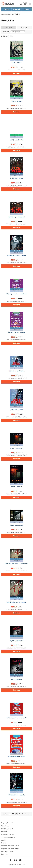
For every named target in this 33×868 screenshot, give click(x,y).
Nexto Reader (5, 826)
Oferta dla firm (5, 854)
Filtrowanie (24, 27)
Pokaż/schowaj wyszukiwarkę (21, 4)
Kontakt (3, 843)
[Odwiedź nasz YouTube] (20, 860)
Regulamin (4, 831)
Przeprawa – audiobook (16, 371)
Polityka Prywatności (7, 829)
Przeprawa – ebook (16, 410)
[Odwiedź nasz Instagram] (15, 860)
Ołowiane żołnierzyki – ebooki (16, 602)
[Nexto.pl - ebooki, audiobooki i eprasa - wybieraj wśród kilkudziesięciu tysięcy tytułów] (8, 4)
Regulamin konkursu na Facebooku (11, 846)
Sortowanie (9, 27)
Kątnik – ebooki (16, 679)
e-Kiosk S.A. (22, 865)
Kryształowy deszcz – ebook (16, 255)
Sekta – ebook (17, 63)
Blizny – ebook (16, 101)
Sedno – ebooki (16, 487)
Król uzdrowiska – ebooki (16, 756)
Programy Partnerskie (7, 823)
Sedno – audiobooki (16, 448)
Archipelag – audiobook (16, 217)
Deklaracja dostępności (8, 851)
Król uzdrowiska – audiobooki (16, 718)
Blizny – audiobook (17, 140)
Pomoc (3, 840)
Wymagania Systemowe (8, 837)
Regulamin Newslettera (8, 834)
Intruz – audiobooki (16, 525)
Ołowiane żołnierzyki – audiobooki (16, 564)
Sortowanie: (7, 32)
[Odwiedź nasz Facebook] (11, 860)
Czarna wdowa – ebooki (16, 795)
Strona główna (6, 14)
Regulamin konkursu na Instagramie (11, 849)
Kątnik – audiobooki (16, 641)
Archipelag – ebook (17, 178)
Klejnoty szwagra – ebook (17, 332)
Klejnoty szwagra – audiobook (16, 294)
